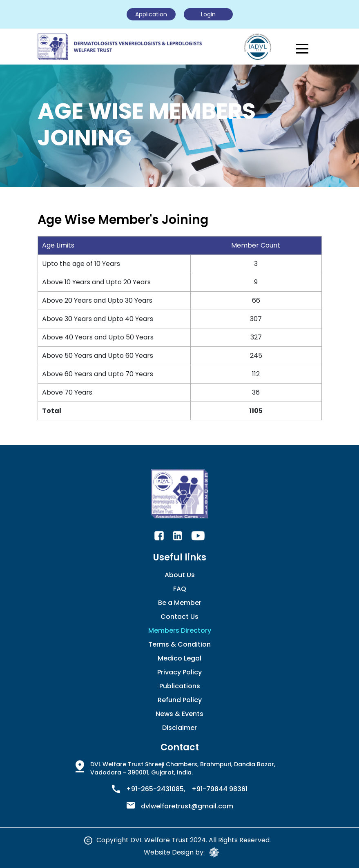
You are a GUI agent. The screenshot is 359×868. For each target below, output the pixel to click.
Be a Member (180, 603)
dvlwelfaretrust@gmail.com (187, 806)
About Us (180, 575)
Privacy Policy (179, 672)
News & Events (179, 714)
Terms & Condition (179, 644)
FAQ (180, 589)
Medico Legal (179, 658)
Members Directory (180, 630)
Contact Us (179, 617)
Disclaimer (179, 728)
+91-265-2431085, (156, 789)
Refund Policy (180, 700)
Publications (180, 686)
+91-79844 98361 (220, 789)
